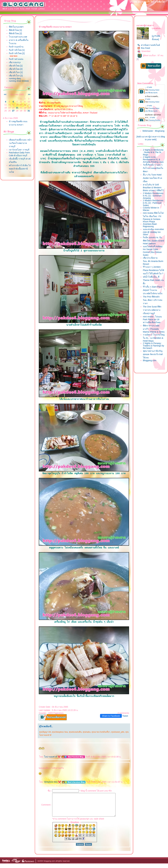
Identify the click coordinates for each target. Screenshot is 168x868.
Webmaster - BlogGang (153, 131)
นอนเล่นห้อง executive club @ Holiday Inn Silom (153, 232)
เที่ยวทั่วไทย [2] (16, 69)
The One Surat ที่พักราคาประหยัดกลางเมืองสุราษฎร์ (152, 310)
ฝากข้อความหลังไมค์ (149, 45)
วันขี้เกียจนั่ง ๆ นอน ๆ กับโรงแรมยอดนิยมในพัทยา (153, 168)
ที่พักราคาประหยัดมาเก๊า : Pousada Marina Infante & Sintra (154, 329)
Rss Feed (144, 48)
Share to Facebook (111, 716)
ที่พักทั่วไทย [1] (15, 30)
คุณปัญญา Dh (45, 732)
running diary (15, 78)
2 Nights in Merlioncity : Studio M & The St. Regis (153, 152)
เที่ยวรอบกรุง (15, 62)
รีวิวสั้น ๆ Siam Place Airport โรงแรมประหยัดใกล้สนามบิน (153, 290)
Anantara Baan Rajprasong (150, 225)
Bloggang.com (150, 360)
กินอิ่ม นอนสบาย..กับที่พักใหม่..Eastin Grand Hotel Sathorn (153, 240)
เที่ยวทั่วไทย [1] (16, 66)
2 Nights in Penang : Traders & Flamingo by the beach (153, 346)
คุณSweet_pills (118, 732)
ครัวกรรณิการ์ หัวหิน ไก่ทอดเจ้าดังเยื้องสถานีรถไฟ (20, 169)
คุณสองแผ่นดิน (75, 732)
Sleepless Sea (53, 782)
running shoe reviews (19, 81)
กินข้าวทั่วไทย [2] (17, 53)
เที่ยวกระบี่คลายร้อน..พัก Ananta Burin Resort (153, 261)
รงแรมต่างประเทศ (18, 37)
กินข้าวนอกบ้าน (16, 47)
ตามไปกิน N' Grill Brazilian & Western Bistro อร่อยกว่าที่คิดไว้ (153, 188)
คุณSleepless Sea (60, 732)
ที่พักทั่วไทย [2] (15, 33)
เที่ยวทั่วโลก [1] (16, 72)
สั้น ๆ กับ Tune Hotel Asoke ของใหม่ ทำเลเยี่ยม (153, 178)
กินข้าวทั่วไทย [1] (17, 50)
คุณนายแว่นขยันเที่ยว (101, 732)
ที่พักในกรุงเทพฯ (16, 27)
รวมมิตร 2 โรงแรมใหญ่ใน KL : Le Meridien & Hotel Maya (154, 338)
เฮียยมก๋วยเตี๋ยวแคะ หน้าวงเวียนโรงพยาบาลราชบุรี (20, 143)
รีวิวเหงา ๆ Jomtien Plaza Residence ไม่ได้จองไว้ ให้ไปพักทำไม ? (153, 270)
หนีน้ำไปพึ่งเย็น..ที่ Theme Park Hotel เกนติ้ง (153, 280)
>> (29, 94)
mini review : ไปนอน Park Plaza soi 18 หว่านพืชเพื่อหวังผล (152, 319)
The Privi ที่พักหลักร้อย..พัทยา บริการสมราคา (153, 300)
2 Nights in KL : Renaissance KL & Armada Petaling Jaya (153, 160)
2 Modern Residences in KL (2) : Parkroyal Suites (153, 203)
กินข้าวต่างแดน (16, 59)
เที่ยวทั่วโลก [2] (16, 76)
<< (5, 94)
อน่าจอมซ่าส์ (52, 757)
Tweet (125, 716)
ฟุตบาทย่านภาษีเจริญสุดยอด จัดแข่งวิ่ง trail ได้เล (153, 354)
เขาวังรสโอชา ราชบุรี (19, 150)
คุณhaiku (87, 732)
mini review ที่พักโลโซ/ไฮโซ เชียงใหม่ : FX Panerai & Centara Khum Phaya (153, 217)
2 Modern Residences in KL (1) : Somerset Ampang (153, 196)
